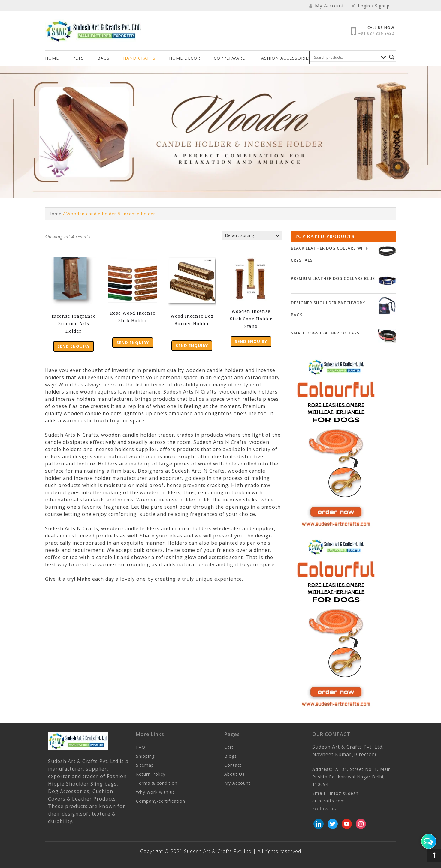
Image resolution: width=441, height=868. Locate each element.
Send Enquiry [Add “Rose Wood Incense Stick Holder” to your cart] (133, 343)
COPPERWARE (229, 58)
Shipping (145, 756)
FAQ (141, 747)
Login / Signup (371, 6)
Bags (103, 58)
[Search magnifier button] (392, 57)
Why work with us (156, 792)
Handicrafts (139, 58)
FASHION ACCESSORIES (285, 58)
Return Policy (151, 774)
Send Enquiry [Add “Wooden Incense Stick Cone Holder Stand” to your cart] (251, 341)
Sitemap (145, 765)
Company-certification (161, 801)
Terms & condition (157, 783)
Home (52, 58)
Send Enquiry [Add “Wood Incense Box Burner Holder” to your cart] (192, 346)
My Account (237, 783)
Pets (78, 58)
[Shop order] (252, 235)
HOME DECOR (185, 58)
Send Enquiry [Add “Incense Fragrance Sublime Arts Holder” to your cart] (74, 346)
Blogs (231, 756)
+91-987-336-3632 (376, 33)
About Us (234, 774)
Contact (233, 765)
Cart (229, 747)
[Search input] (346, 57)
